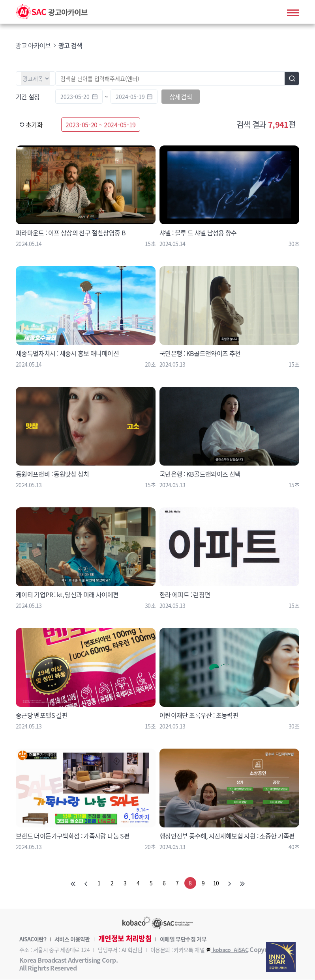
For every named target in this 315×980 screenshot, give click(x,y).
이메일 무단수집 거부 (183, 939)
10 (216, 883)
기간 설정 (28, 97)
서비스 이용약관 (72, 939)
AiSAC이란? (33, 939)
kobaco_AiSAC (227, 950)
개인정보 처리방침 (125, 939)
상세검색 (181, 97)
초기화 (31, 125)
